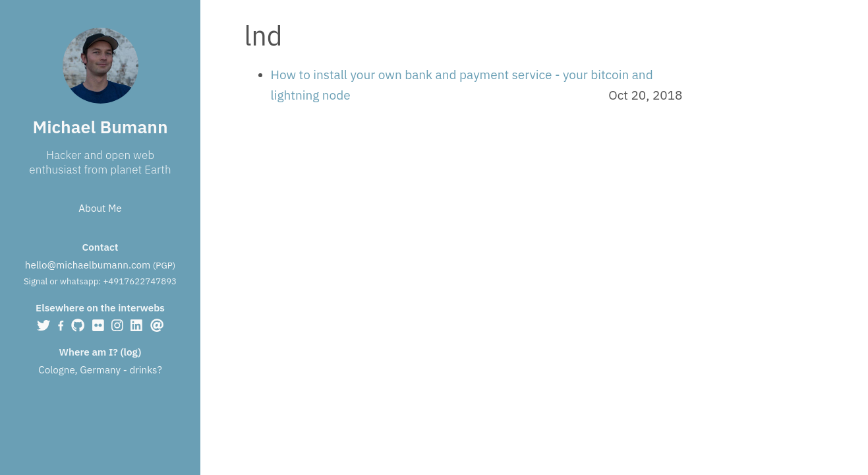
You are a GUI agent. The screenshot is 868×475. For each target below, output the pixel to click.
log (131, 352)
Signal (36, 281)
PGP (164, 265)
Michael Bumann (100, 127)
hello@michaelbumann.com (88, 265)
